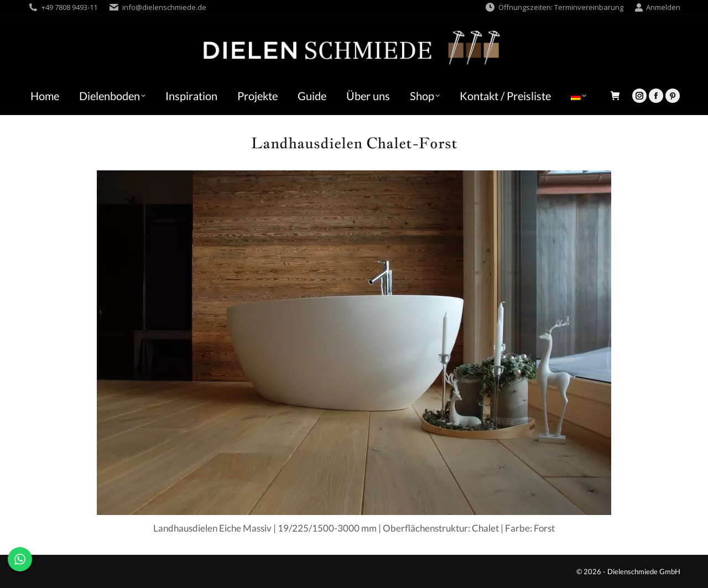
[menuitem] (579, 96)
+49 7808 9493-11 (69, 7)
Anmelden (657, 7)
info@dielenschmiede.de (164, 7)
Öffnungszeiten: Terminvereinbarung (554, 7)
